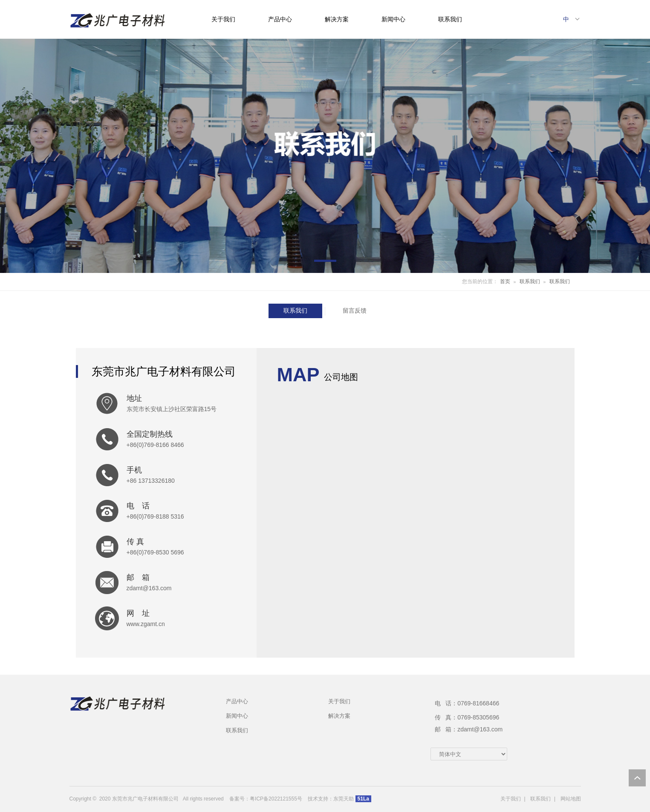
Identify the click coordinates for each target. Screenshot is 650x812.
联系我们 (450, 19)
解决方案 (337, 19)
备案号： (240, 799)
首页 (505, 281)
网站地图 (571, 799)
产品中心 (280, 19)
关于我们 (223, 19)
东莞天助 (344, 799)
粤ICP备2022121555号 (276, 799)
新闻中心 (393, 19)
